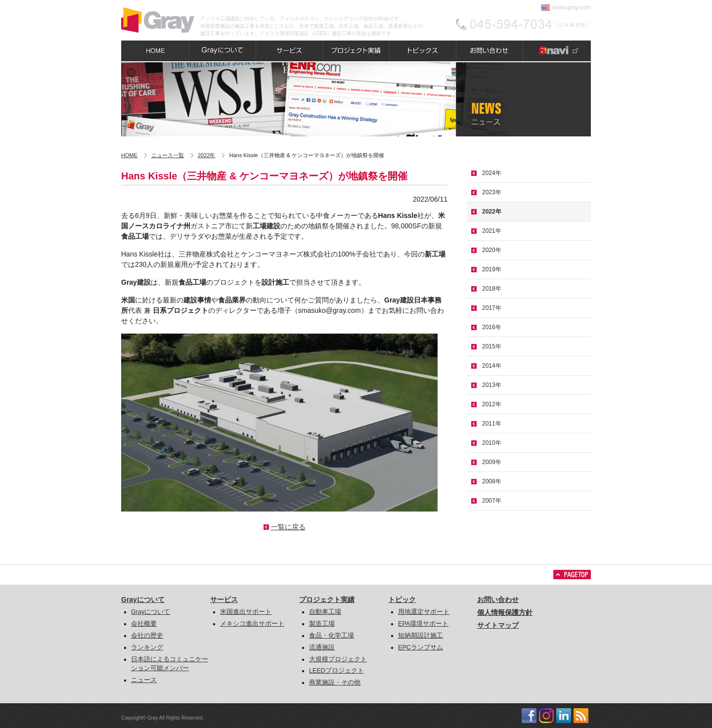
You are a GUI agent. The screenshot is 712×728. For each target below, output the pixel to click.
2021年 (492, 231)
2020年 (492, 250)
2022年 (206, 155)
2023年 (492, 192)
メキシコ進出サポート (252, 624)
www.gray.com (572, 7)
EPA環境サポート (423, 624)
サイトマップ (498, 625)
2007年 (492, 501)
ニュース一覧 (168, 155)
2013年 (492, 385)
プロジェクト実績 (327, 600)
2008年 (492, 481)
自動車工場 (325, 612)
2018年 (492, 289)
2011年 (492, 424)
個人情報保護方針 (505, 612)
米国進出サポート (246, 612)
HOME (129, 155)
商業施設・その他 (335, 683)
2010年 (492, 443)
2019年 (492, 269)
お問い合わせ (498, 600)
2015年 (492, 346)
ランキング (147, 647)
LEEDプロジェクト (336, 671)
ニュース (144, 680)
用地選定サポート (424, 612)
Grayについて (143, 600)
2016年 (492, 327)
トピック (402, 600)
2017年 (492, 308)
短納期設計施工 (421, 636)
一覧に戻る (288, 527)
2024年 (492, 173)
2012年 (492, 404)
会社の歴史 (147, 636)
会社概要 (144, 624)
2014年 (492, 366)
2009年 (492, 462)
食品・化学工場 (332, 636)
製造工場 (322, 624)
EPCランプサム (421, 647)
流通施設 (322, 647)
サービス (224, 600)
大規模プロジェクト (338, 659)
